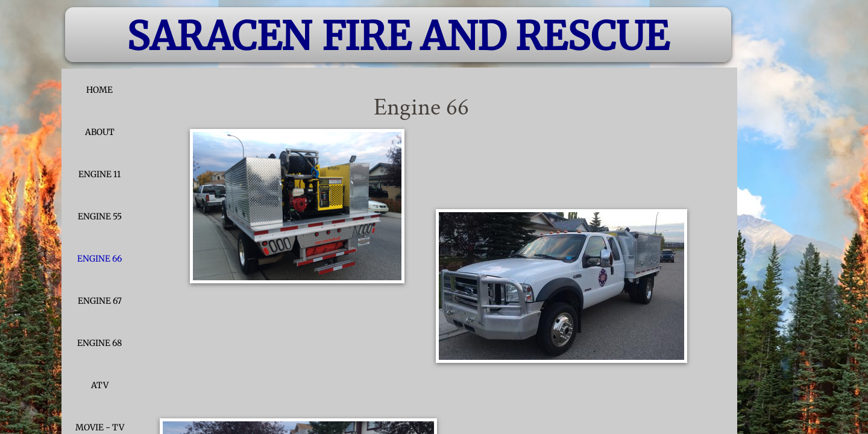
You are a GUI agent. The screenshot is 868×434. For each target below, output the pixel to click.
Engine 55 (100, 216)
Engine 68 (99, 343)
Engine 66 (99, 259)
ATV (100, 385)
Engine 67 (100, 301)
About (100, 132)
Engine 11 (99, 174)
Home (99, 90)
